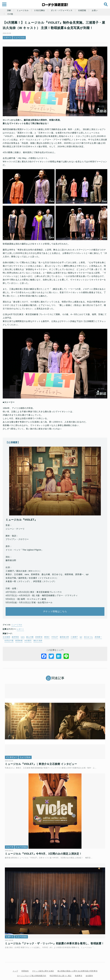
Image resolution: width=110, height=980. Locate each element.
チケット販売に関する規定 (43, 962)
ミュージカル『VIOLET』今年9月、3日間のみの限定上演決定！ (45, 843)
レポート (9, 38)
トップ (15, 962)
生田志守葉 (11, 634)
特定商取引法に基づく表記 (61, 967)
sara (24, 631)
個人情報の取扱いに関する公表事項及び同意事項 (77, 962)
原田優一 (100, 631)
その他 (10, 14)
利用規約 (25, 962)
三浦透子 (76, 631)
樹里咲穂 (21, 634)
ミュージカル (23, 10)
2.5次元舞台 (40, 10)
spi (82, 631)
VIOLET (56, 631)
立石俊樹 (8, 631)
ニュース (11, 836)
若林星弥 (40, 631)
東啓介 (48, 631)
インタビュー (13, 749)
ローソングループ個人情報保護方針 (32, 967)
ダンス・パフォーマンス (62, 10)
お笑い (95, 10)
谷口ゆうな (90, 631)
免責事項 (79, 967)
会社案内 (89, 967)
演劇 (9, 10)
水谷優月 (29, 634)
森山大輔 (31, 631)
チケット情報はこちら (55, 605)
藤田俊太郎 (66, 631)
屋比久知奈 (39, 634)
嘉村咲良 (17, 631)
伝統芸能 (82, 10)
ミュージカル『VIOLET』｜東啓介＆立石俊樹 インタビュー (42, 756)
